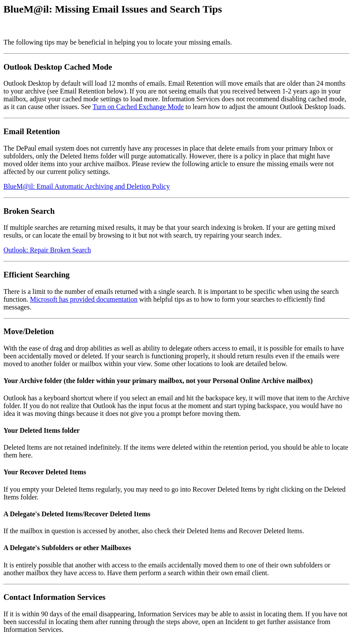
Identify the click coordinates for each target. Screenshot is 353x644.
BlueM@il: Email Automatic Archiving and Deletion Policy (87, 186)
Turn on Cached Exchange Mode (138, 107)
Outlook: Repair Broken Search (47, 250)
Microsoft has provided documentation (83, 299)
